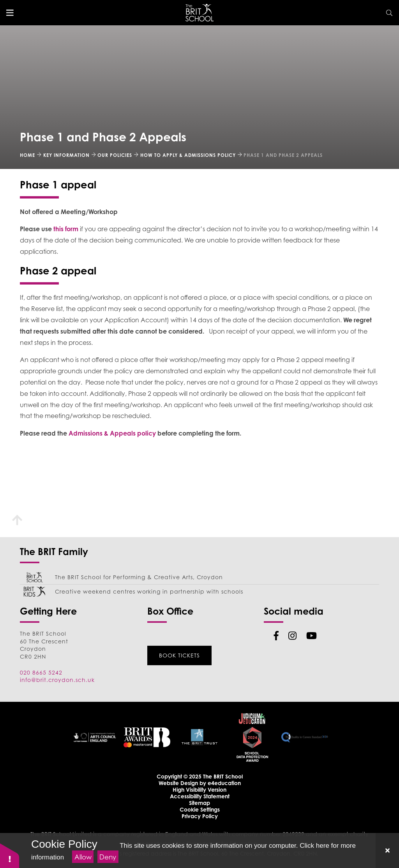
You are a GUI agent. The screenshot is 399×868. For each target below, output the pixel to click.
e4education (224, 783)
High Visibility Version (199, 790)
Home (27, 155)
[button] (10, 855)
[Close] (387, 850)
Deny (108, 857)
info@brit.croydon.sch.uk (57, 680)
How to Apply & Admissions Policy (188, 155)
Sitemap (199, 803)
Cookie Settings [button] (200, 809)
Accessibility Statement (200, 796)
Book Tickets (179, 655)
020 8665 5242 (41, 672)
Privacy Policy (200, 816)
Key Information (66, 155)
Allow (83, 857)
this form (67, 229)
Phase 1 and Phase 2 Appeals (283, 155)
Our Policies (115, 155)
